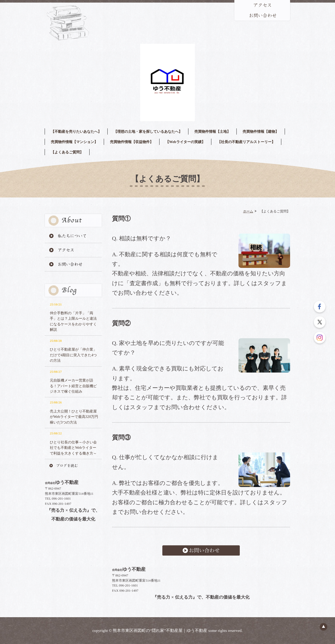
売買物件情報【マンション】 (74, 142)
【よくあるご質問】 (67, 152)
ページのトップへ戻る (323, 627)
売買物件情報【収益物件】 (132, 142)
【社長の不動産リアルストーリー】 (246, 142)
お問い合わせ (201, 550)
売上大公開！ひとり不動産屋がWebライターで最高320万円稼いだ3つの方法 (74, 417)
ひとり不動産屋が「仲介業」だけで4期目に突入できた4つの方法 (73, 355)
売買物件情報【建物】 (261, 131)
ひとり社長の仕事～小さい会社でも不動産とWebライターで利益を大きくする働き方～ (73, 448)
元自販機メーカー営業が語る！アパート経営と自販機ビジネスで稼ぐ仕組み (73, 386)
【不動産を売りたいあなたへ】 (76, 131)
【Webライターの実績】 (185, 142)
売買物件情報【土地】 (212, 131)
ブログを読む (73, 466)
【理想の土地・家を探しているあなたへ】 (148, 131)
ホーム (248, 211)
